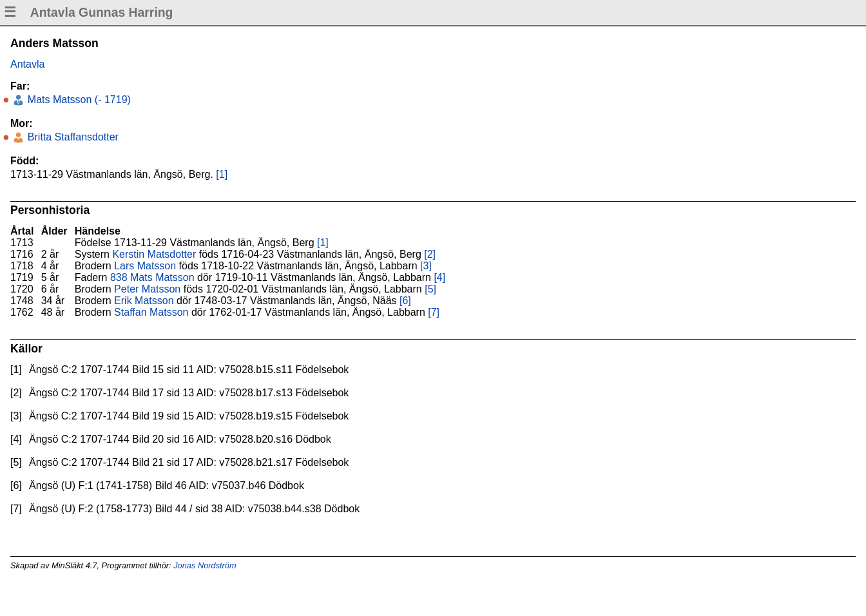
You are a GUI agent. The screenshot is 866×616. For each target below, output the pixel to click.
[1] (222, 174)
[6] (405, 301)
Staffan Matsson (151, 312)
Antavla (27, 64)
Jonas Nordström (205, 565)
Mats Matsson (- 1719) (78, 100)
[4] (439, 277)
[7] (434, 312)
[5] (430, 289)
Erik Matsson (144, 301)
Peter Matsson (147, 289)
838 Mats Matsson (152, 277)
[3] (426, 266)
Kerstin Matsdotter (154, 254)
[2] (430, 254)
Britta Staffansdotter (72, 137)
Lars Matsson (145, 266)
